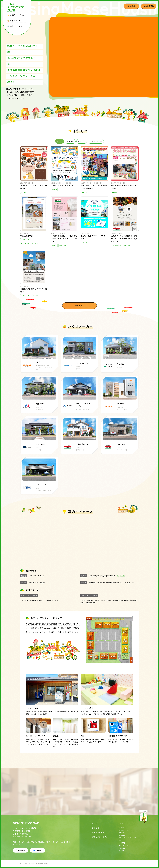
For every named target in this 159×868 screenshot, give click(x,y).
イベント (82, 141)
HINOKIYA (122, 840)
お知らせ (70, 141)
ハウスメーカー (96, 141)
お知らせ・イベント (100, 828)
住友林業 (121, 833)
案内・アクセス (98, 832)
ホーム (95, 823)
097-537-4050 (33, 583)
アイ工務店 (122, 843)
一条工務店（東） (124, 845)
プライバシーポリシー (101, 837)
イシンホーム (123, 851)
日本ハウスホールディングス (127, 838)
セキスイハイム (123, 830)
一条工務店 (122, 848)
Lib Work (121, 827)
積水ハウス (122, 835)
